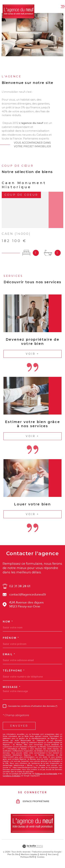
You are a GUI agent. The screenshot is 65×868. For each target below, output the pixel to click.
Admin (43, 854)
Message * (12, 687)
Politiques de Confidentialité (46, 774)
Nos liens (53, 854)
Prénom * (11, 638)
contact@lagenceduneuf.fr (28, 595)
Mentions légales (29, 854)
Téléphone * (14, 671)
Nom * (8, 622)
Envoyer (19, 726)
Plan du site (13, 854)
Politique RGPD (28, 857)
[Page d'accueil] (18, 11)
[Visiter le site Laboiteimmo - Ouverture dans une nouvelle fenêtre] (32, 846)
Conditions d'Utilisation (12, 776)
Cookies (41, 857)
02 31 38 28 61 (20, 586)
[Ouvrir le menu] (63, 6)
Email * (9, 654)
